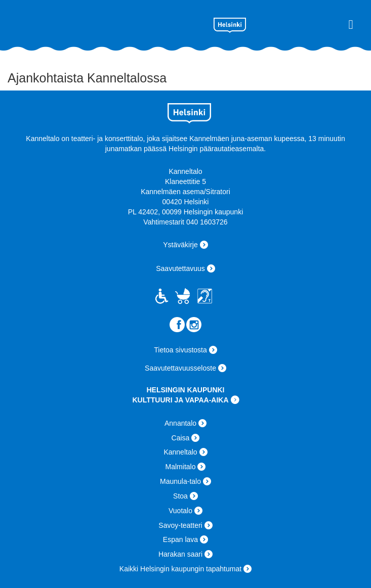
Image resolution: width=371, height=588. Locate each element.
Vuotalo (180, 511)
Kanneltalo (97, 23)
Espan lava (180, 539)
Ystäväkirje (180, 245)
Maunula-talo (180, 481)
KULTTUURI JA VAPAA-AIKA (180, 400)
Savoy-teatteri (180, 525)
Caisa (181, 438)
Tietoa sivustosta (180, 350)
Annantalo (180, 423)
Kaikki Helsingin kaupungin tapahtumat (180, 569)
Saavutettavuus (180, 268)
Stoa (180, 496)
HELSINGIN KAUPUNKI (185, 390)
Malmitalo (181, 467)
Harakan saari (180, 554)
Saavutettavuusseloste (180, 368)
